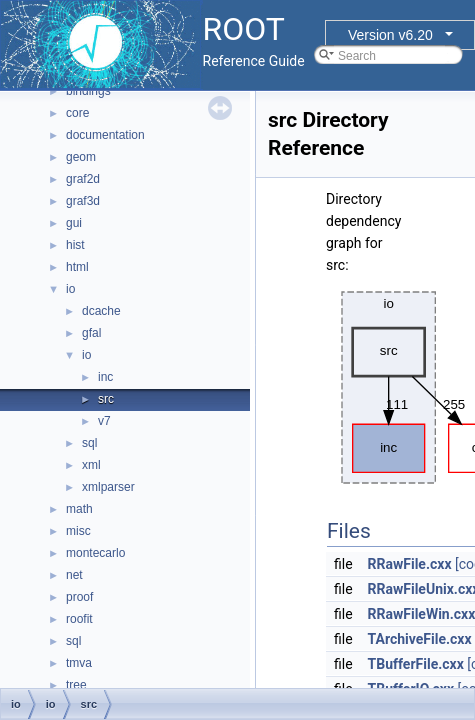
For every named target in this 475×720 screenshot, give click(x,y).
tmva (79, 663)
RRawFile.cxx (410, 564)
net (74, 575)
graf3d (83, 201)
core (77, 113)
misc (78, 531)
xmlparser (108, 487)
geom (81, 157)
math (79, 509)
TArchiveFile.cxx (420, 639)
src (106, 399)
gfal (91, 333)
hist (75, 245)
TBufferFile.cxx (416, 664)
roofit (79, 619)
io (70, 289)
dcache (101, 311)
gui (74, 223)
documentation (105, 135)
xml (91, 465)
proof (79, 597)
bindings (88, 91)
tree (76, 685)
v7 (104, 421)
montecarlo (95, 553)
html (77, 267)
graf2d (83, 179)
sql (89, 443)
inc (105, 377)
